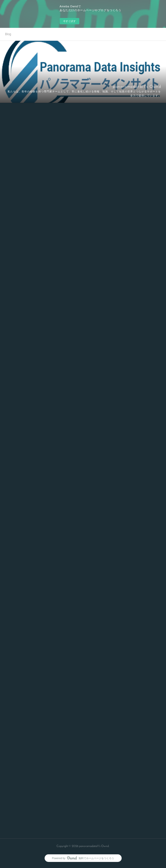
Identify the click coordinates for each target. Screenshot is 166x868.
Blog (8, 34)
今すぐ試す (69, 21)
